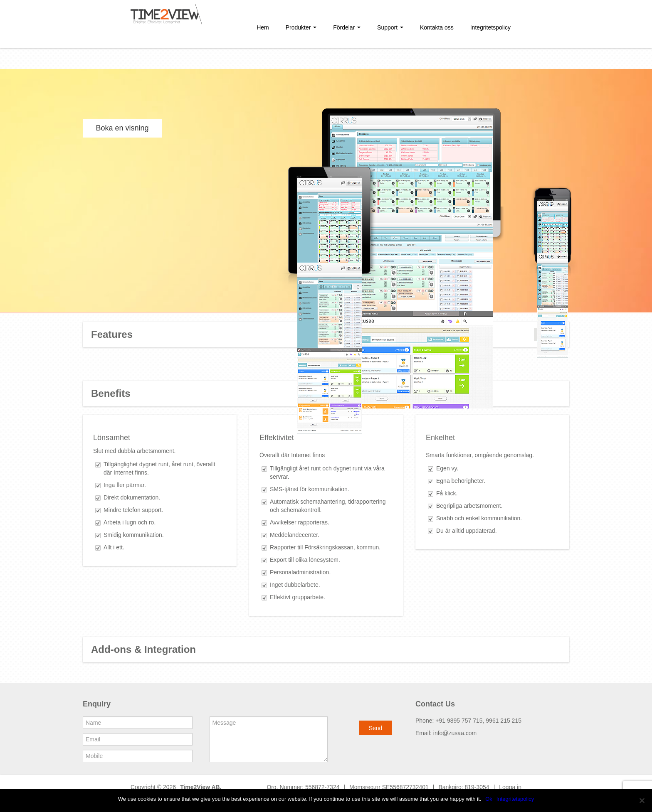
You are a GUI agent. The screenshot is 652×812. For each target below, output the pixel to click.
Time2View (195, 787)
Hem (263, 27)
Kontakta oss (437, 27)
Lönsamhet (112, 438)
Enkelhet (440, 438)
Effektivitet (277, 438)
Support (390, 27)
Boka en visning (122, 128)
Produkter (301, 27)
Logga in (510, 787)
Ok (489, 799)
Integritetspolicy (490, 27)
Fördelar (347, 27)
